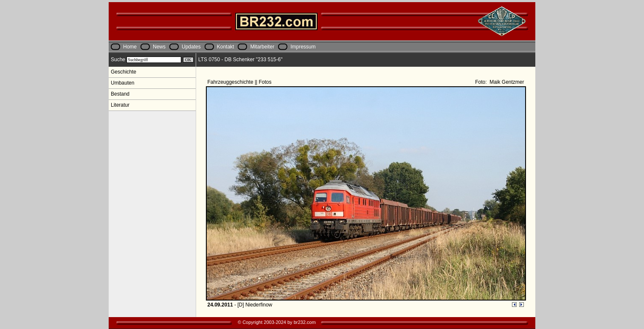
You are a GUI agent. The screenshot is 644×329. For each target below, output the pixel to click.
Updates (191, 47)
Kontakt (226, 47)
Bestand (120, 94)
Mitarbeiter (262, 47)
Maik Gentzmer (506, 82)
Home (130, 47)
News (159, 47)
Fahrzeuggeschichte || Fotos (240, 82)
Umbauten (122, 83)
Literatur (120, 105)
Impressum (303, 47)
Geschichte (124, 72)
